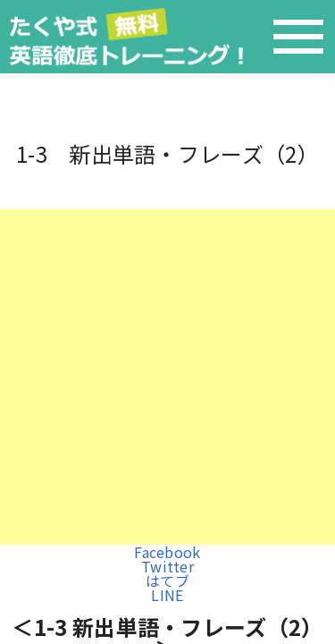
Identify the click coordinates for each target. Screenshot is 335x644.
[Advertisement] (167, 377)
